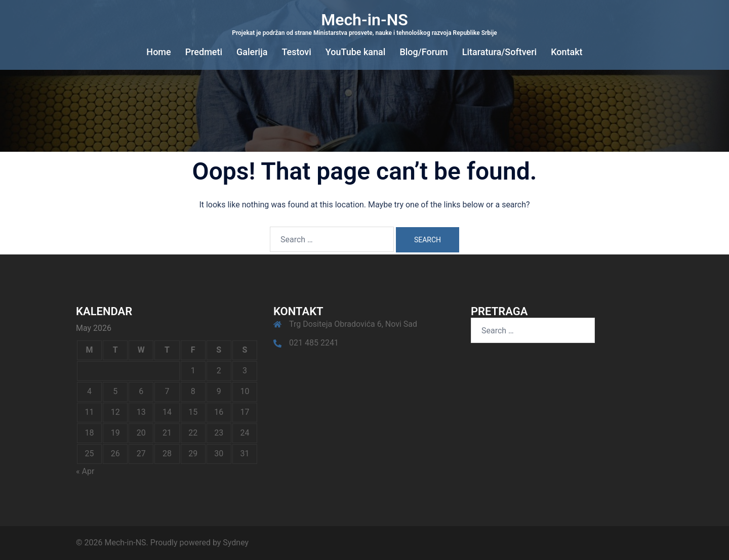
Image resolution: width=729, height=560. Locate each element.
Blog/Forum (423, 52)
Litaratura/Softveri (499, 52)
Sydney (236, 543)
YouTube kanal (356, 52)
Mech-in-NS (364, 20)
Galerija (252, 52)
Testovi (296, 52)
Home (158, 52)
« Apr (85, 471)
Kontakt (566, 52)
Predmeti (204, 52)
